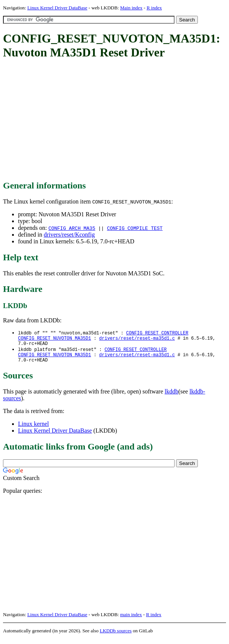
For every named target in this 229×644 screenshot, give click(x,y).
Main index (131, 8)
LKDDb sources (116, 636)
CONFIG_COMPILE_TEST (135, 228)
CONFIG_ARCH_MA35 (72, 228)
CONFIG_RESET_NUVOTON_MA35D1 (54, 339)
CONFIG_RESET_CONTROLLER (157, 333)
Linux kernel (33, 429)
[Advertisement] (116, 120)
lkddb (172, 397)
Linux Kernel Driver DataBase (57, 8)
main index (131, 620)
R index (154, 8)
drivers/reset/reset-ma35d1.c (137, 339)
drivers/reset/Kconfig (69, 235)
